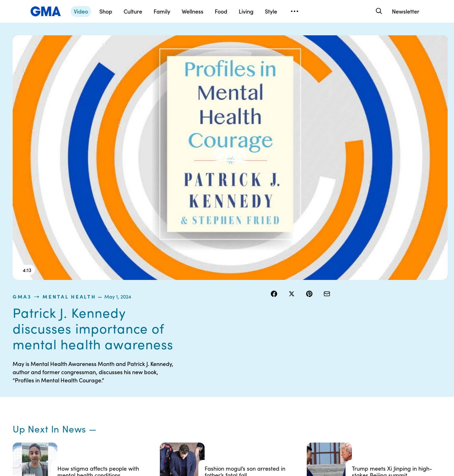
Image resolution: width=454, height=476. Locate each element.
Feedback (256, 416)
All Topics (317, 405)
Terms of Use (198, 371)
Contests (194, 360)
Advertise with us (202, 428)
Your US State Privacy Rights (268, 363)
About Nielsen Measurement (260, 391)
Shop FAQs (319, 360)
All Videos (317, 394)
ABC (312, 382)
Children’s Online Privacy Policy (210, 414)
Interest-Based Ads (266, 377)
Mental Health (326, 39)
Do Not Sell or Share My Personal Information (209, 397)
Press (252, 405)
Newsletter (406, 11)
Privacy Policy (199, 382)
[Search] (378, 11)
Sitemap (378, 360)
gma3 (278, 39)
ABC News (318, 371)
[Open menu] (294, 11)
